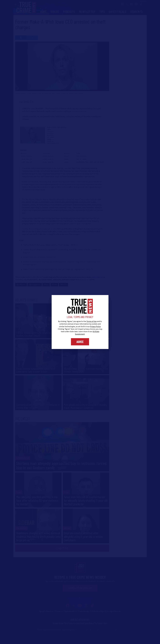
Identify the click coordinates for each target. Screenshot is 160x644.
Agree (80, 342)
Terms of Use (91, 321)
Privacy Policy (95, 327)
